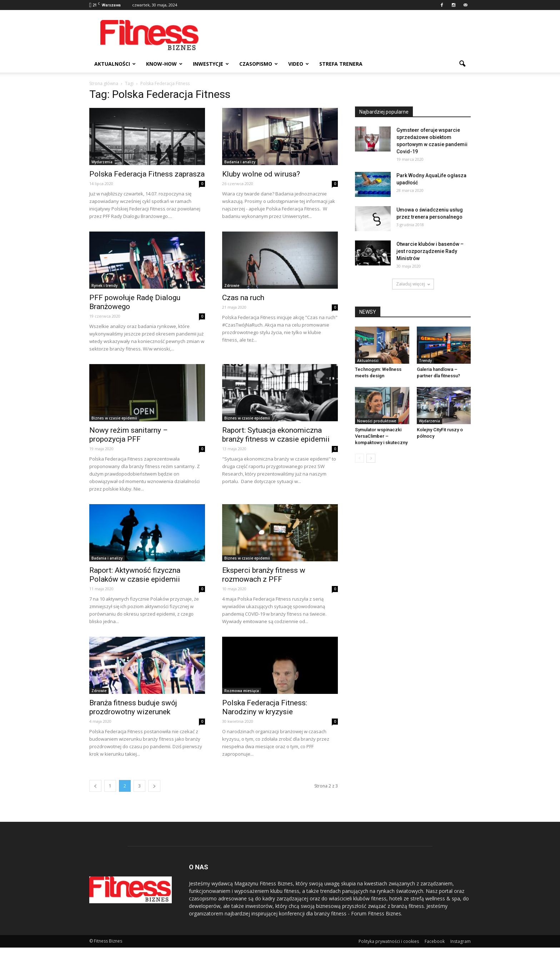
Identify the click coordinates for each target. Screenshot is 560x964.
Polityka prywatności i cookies (389, 941)
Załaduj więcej (413, 284)
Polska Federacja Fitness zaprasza (147, 174)
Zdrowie (232, 285)
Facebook (435, 941)
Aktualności (115, 64)
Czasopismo (259, 64)
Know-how (164, 64)
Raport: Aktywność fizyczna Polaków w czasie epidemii (135, 575)
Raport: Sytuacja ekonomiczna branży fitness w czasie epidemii (276, 435)
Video (299, 64)
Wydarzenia (102, 162)
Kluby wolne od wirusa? (261, 174)
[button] (462, 64)
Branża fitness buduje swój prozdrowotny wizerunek (133, 707)
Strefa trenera (341, 64)
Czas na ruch (243, 298)
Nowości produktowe (377, 421)
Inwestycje (211, 64)
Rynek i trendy (104, 285)
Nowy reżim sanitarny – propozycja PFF (129, 435)
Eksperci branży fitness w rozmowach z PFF (264, 575)
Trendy (425, 361)
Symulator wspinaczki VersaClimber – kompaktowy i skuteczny (381, 436)
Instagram (461, 941)
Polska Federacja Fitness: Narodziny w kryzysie (265, 707)
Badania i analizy (240, 162)
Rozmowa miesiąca (242, 691)
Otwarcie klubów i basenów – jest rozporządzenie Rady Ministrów (430, 251)
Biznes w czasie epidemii (114, 418)
